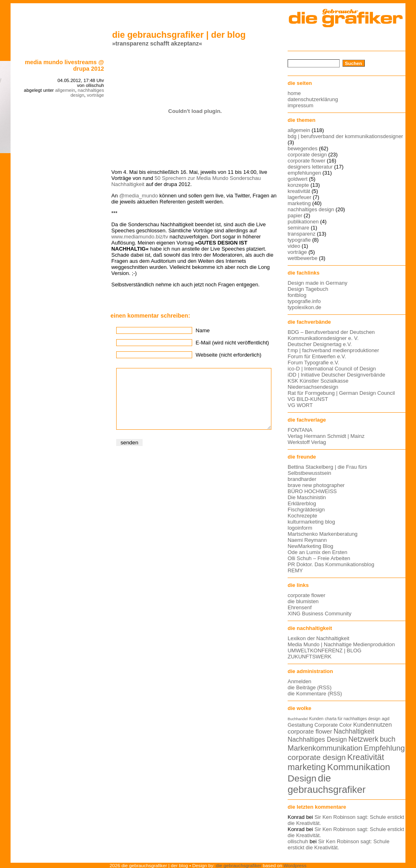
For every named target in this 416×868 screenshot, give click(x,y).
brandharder (302, 479)
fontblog (297, 295)
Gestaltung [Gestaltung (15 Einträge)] (300, 725)
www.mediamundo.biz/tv (140, 237)
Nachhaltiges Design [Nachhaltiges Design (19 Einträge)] (317, 739)
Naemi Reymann (307, 540)
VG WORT (300, 405)
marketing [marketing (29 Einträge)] (307, 767)
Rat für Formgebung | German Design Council (341, 393)
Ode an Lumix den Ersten (317, 552)
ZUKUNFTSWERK (310, 657)
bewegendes (302, 148)
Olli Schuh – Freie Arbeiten (319, 558)
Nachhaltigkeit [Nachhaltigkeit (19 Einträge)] (354, 731)
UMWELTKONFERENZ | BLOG (325, 650)
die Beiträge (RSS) (310, 687)
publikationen (303, 222)
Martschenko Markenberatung (323, 534)
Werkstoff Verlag (307, 442)
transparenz (301, 234)
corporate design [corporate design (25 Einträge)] (317, 757)
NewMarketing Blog (310, 546)
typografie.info (304, 301)
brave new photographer (316, 485)
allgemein (65, 90)
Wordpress (295, 865)
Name (203, 330)
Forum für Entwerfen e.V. (317, 356)
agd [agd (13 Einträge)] (386, 719)
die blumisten (303, 601)
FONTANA (300, 430)
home (294, 93)
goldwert (298, 179)
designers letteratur (310, 167)
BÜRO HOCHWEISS (312, 491)
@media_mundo (138, 196)
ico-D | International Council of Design (332, 369)
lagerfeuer (299, 197)
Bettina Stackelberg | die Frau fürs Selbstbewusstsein (327, 470)
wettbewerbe (302, 258)
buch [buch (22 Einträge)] (388, 739)
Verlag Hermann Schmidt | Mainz (326, 436)
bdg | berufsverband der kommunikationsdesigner (345, 136)
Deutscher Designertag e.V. (320, 344)
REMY (295, 570)
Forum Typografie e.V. (313, 363)
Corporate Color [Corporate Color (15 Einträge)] (333, 725)
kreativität (299, 191)
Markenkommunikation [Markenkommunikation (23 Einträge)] (325, 748)
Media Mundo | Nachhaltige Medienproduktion (341, 644)
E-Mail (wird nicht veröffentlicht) (232, 343)
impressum (300, 105)
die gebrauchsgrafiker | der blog (179, 35)
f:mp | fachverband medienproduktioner (333, 350)
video (294, 246)
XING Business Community (320, 614)
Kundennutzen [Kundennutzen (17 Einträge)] (372, 725)
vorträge (95, 95)
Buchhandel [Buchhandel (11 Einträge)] (298, 719)
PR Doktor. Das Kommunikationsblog (331, 564)
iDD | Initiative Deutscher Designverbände (336, 375)
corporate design (307, 155)
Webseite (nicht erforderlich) (229, 355)
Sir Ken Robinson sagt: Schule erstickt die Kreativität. (339, 844)
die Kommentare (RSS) (315, 694)
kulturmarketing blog (311, 522)
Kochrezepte (302, 516)
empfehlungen (304, 173)
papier (295, 215)
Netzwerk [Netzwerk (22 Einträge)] (364, 739)
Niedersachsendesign (313, 387)
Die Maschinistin (307, 497)
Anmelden (299, 681)
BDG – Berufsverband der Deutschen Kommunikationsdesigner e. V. (331, 335)
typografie (299, 240)
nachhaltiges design (311, 209)
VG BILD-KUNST (308, 399)
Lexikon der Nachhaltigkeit (318, 638)
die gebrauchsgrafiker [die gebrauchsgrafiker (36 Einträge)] (327, 784)
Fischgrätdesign (306, 510)
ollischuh (298, 841)
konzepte (298, 185)
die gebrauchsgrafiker (239, 865)
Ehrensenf (300, 607)
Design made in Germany (317, 283)
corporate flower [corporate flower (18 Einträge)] (310, 731)
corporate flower (307, 161)
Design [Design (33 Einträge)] (302, 778)
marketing (299, 203)
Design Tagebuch (308, 289)
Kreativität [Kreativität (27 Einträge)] (366, 757)
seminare (298, 228)
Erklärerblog (302, 503)
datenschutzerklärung (313, 99)
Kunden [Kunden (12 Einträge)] (316, 719)
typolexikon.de (304, 307)
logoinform (300, 528)
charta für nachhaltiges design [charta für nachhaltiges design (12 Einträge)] (353, 719)
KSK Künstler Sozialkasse (318, 381)
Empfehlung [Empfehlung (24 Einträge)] (385, 748)
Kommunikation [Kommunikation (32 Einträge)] (359, 767)
